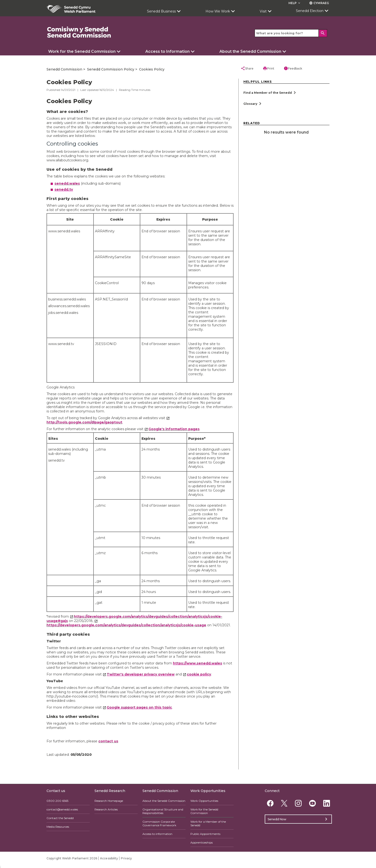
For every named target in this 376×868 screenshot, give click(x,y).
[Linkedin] (326, 803)
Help (295, 3)
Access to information (157, 834)
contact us (108, 741)
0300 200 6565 (57, 801)
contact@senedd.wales (62, 809)
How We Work (218, 11)
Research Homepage (109, 801)
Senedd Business (161, 11)
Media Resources (58, 827)
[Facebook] (270, 803)
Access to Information (167, 51)
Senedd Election (310, 11)
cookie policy (199, 674)
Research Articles (106, 809)
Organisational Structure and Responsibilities (163, 811)
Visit (263, 11)
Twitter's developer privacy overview (141, 674)
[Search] (323, 33)
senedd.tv (64, 189)
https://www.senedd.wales (197, 663)
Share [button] (247, 68)
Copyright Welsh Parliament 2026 (72, 858)
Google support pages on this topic (139, 707)
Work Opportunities (204, 801)
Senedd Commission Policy (111, 69)
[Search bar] (291, 33)
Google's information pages (174, 429)
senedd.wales (67, 183)
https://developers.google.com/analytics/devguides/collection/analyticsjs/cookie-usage (126, 625)
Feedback (293, 68)
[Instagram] (298, 803)
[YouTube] (312, 803)
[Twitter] (284, 803)
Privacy (126, 858)
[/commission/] (79, 32)
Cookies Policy (152, 69)
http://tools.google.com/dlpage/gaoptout (84, 422)
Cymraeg (319, 3)
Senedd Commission (64, 69)
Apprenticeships (202, 842)
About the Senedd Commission (250, 51)
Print (269, 68)
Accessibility (109, 858)
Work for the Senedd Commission (82, 51)
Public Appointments (205, 834)
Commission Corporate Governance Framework (159, 823)
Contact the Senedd (60, 818)
